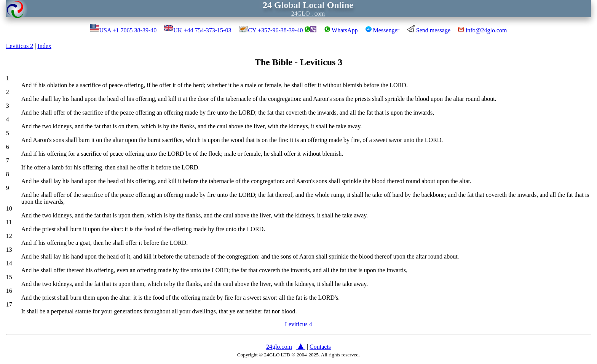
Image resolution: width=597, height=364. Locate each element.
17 (9, 304)
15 (9, 277)
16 (9, 291)
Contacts (320, 347)
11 (9, 222)
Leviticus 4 (298, 324)
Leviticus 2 (20, 46)
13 (9, 250)
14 (9, 263)
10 (9, 208)
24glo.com (279, 347)
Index (44, 46)
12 (9, 236)
